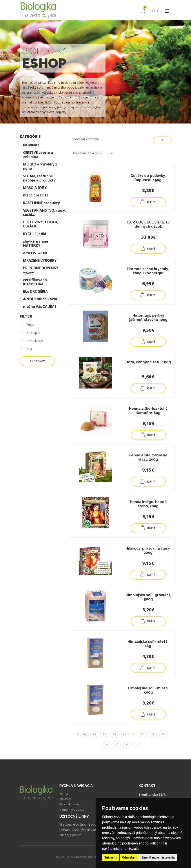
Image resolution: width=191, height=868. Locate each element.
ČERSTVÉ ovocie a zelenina (38, 155)
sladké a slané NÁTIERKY (36, 243)
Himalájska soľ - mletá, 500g (148, 690)
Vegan (27, 325)
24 (125, 734)
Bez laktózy (31, 341)
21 (94, 734)
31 (127, 744)
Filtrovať (37, 361)
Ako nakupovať (70, 804)
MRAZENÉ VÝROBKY (40, 261)
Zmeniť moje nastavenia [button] (158, 857)
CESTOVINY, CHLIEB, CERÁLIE (41, 224)
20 (84, 734)
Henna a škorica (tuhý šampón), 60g (148, 411)
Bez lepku (30, 333)
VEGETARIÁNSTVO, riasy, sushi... (45, 212)
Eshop (64, 794)
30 (117, 744)
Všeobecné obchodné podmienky (83, 824)
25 (134, 734)
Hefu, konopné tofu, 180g (148, 362)
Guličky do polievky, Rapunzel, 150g (148, 178)
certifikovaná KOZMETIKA (35, 282)
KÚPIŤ (147, 202)
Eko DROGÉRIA (35, 291)
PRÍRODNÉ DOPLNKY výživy (41, 270)
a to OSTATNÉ (35, 253)
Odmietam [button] (129, 857)
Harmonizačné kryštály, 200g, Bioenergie (148, 271)
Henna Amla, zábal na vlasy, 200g (148, 457)
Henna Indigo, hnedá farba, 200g (148, 504)
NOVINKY (31, 145)
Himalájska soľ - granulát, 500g (148, 597)
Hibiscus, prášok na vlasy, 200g (148, 550)
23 (115, 734)
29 (107, 744)
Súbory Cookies (70, 835)
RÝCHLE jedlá (35, 234)
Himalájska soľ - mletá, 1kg (148, 644)
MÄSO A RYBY (35, 188)
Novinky (65, 799)
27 (153, 734)
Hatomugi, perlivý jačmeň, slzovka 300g (148, 318)
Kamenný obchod (72, 810)
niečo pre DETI (35, 195)
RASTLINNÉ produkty (41, 203)
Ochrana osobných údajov (78, 830)
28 (163, 734)
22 (104, 734)
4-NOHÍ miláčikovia (40, 299)
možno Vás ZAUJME (40, 307)
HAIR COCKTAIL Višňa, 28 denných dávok (148, 224)
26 (143, 734)
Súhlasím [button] (111, 857)
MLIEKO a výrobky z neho (40, 166)
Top (26, 349)
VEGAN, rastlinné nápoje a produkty (39, 178)
